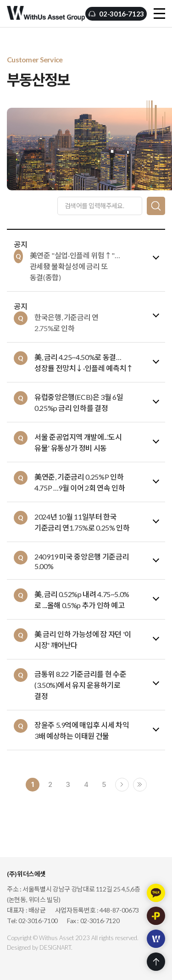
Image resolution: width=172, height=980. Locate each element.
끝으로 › (140, 785)
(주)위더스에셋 (46, 14)
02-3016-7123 (122, 14)
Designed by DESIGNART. (40, 947)
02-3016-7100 (38, 921)
